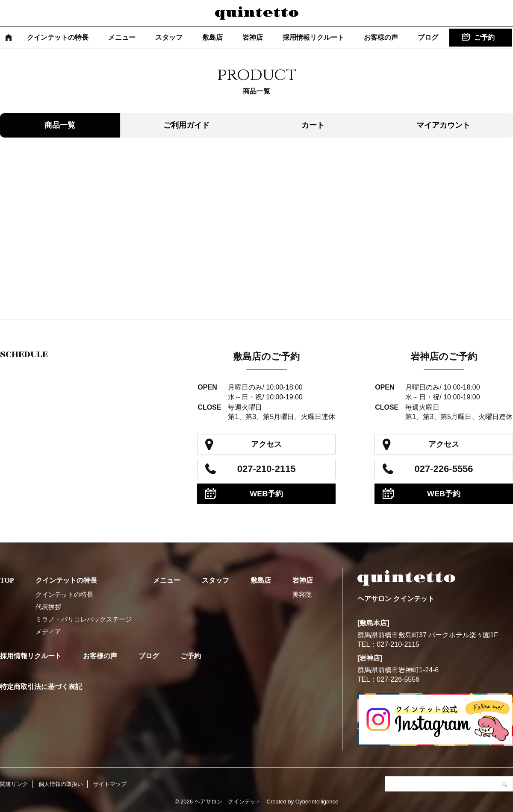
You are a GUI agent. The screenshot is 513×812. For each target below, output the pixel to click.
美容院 (302, 594)
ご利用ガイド (186, 125)
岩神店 (253, 37)
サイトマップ (110, 784)
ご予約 (484, 37)
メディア (48, 632)
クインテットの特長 (58, 37)
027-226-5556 (444, 469)
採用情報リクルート (313, 37)
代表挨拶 (48, 607)
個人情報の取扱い (61, 784)
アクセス (266, 444)
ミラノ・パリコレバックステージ (84, 619)
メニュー (122, 37)
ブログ (428, 37)
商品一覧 (60, 125)
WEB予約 (266, 494)
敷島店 (212, 37)
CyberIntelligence (317, 802)
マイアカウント (443, 125)
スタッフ (169, 37)
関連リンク (14, 784)
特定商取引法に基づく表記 (41, 687)
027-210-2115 (267, 469)
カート (313, 125)
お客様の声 (381, 37)
